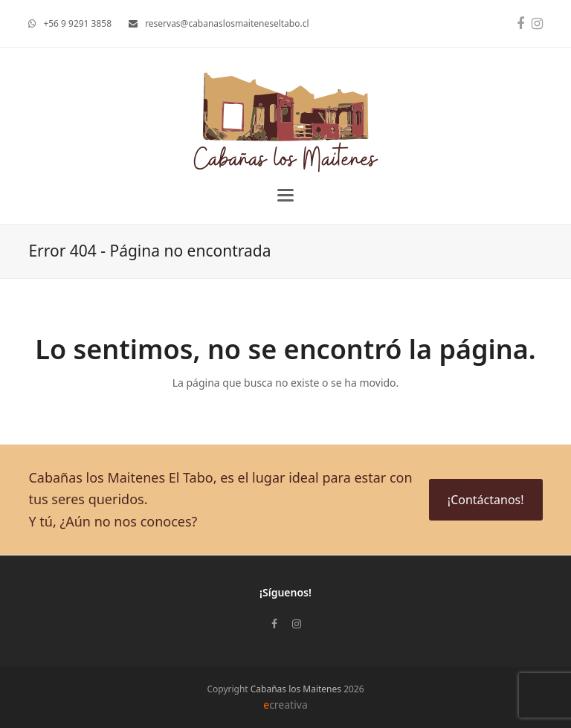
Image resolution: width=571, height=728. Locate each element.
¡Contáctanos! (486, 500)
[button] (285, 195)
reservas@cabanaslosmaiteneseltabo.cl (227, 23)
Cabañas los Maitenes (296, 689)
